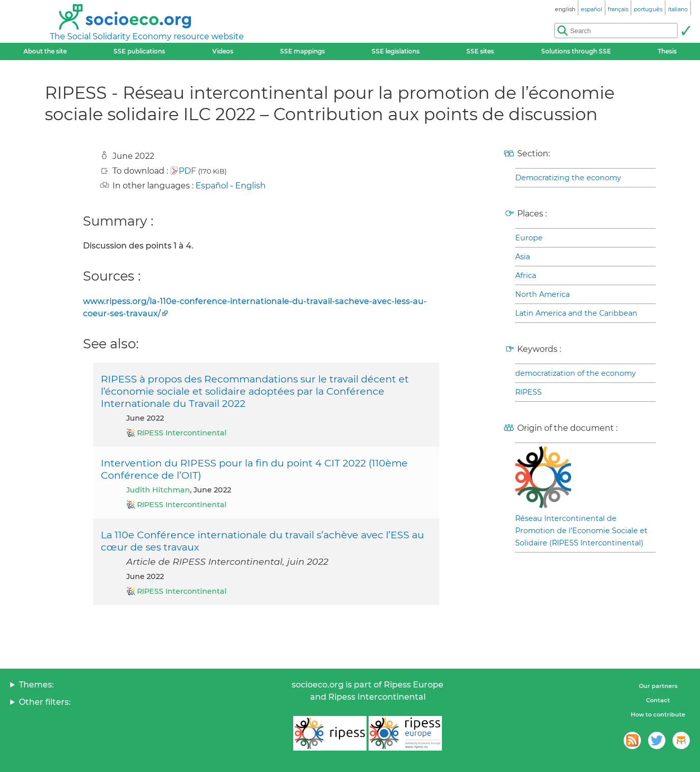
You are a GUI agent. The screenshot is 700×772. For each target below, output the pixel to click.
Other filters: (45, 702)
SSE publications (139, 51)
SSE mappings (302, 51)
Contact (658, 700)
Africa (526, 275)
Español (212, 186)
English (250, 186)
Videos (223, 51)
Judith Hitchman (158, 490)
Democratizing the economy (568, 178)
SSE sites (480, 51)
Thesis (667, 51)
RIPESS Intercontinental (182, 433)
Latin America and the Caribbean (576, 313)
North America (542, 294)
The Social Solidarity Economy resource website (147, 36)
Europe (529, 238)
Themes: (36, 685)
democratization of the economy (576, 373)
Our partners (658, 686)
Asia (523, 257)
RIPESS (528, 392)
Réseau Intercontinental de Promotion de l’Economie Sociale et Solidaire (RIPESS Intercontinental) (581, 531)
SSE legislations (396, 51)
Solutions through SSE (576, 51)
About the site (45, 51)
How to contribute (658, 714)
